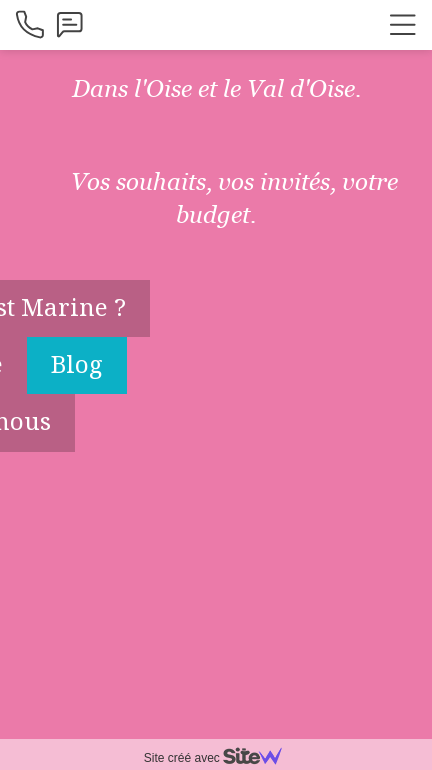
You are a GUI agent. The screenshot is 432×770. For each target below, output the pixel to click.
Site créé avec (221, 758)
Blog (77, 363)
